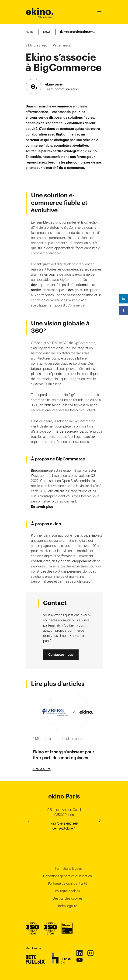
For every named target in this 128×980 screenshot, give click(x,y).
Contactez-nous (61, 655)
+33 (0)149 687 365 (64, 824)
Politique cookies (67, 891)
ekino (40, 12)
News (47, 32)
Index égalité (68, 906)
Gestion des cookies (67, 898)
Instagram (90, 953)
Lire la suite (42, 769)
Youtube (79, 960)
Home (30, 32)
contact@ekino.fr (64, 829)
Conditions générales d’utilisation (67, 876)
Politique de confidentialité (68, 884)
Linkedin (79, 953)
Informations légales (67, 869)
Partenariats (62, 45)
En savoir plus (42, 507)
